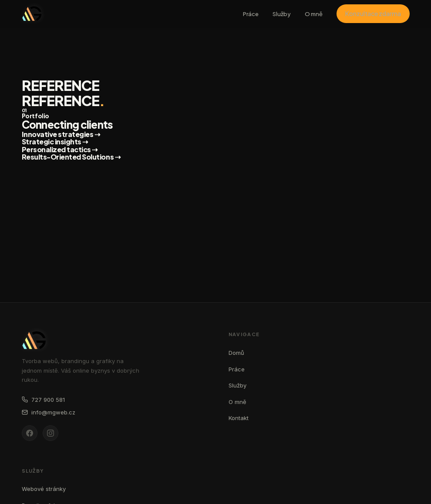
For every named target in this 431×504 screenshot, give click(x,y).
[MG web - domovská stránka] (32, 13)
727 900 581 (43, 400)
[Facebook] (30, 433)
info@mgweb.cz (49, 412)
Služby (282, 14)
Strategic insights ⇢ (55, 142)
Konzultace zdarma (373, 13)
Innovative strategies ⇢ (61, 134)
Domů (236, 353)
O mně (314, 14)
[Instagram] (51, 433)
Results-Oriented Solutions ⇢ (71, 157)
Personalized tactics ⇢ (60, 149)
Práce (251, 14)
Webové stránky (44, 489)
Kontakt (239, 418)
